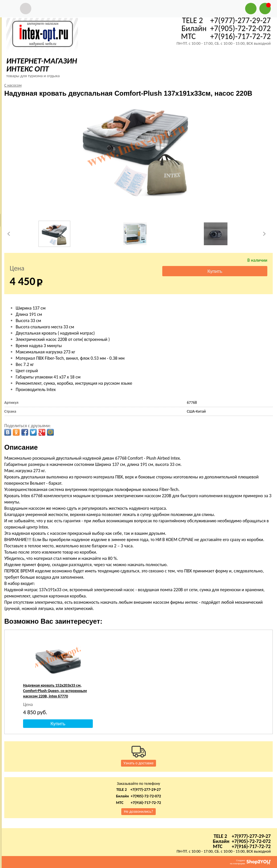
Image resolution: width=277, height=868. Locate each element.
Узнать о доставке (139, 763)
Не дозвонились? (138, 811)
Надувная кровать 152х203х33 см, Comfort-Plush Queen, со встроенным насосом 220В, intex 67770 (55, 691)
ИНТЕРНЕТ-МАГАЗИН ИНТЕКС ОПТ (42, 65)
